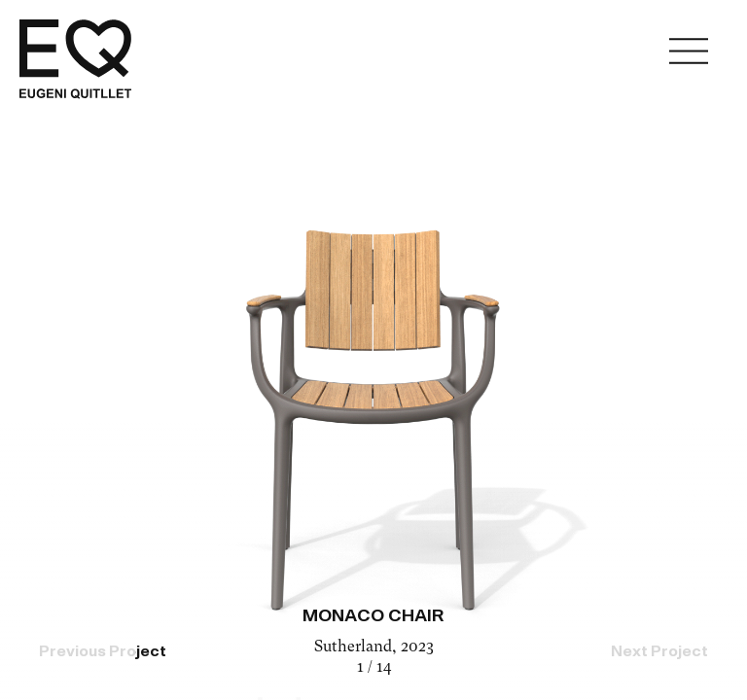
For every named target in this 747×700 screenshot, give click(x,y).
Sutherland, (357, 647)
